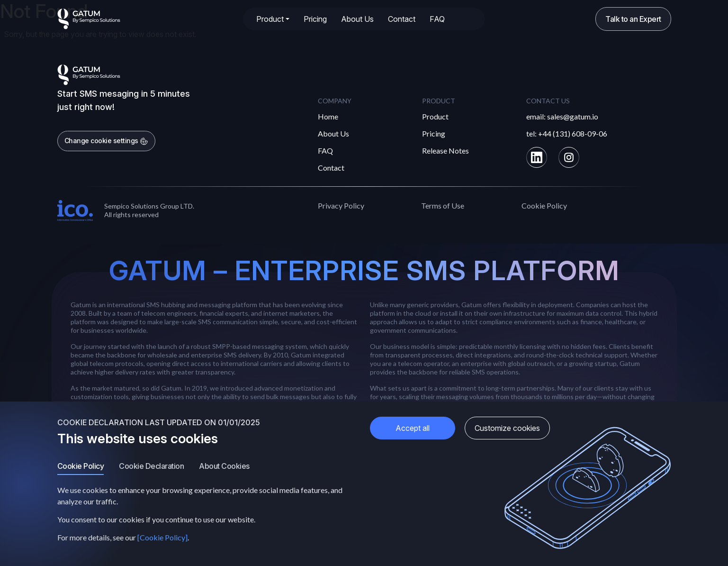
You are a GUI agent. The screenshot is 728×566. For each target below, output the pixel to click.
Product (435, 116)
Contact (402, 19)
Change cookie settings (107, 141)
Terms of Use (443, 205)
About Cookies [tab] (224, 466)
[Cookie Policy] (162, 537)
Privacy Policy (341, 205)
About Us (357, 19)
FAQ (437, 19)
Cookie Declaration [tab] (151, 466)
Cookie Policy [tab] (81, 466)
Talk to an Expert (633, 19)
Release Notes (445, 151)
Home (328, 116)
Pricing (315, 19)
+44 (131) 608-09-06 (573, 133)
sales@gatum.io (573, 116)
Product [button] (270, 19)
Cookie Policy (544, 205)
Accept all (413, 428)
